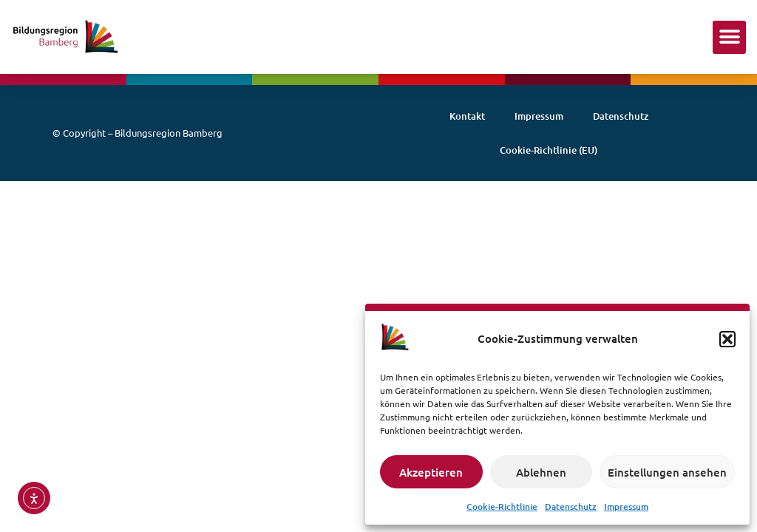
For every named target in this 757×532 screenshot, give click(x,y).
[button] (727, 339)
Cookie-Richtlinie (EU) (549, 150)
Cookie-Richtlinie (502, 507)
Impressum (626, 507)
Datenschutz (571, 507)
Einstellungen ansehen (667, 472)
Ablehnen (541, 472)
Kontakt (467, 116)
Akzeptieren (431, 472)
